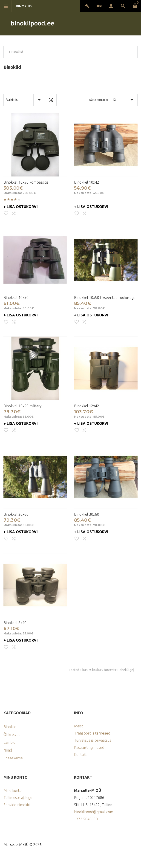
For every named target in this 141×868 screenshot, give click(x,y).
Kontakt (81, 755)
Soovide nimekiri (17, 805)
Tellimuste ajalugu (18, 798)
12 (114, 100)
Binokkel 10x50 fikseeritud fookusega (105, 298)
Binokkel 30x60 (87, 514)
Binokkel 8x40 (15, 623)
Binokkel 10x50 (16, 298)
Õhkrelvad (12, 735)
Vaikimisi (12, 100)
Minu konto (13, 790)
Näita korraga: (98, 100)
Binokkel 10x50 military (23, 406)
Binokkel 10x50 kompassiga (26, 182)
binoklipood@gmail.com (94, 812)
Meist (79, 726)
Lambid (9, 742)
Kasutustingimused (89, 747)
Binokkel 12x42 (87, 406)
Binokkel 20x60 (16, 514)
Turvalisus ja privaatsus (93, 740)
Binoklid (10, 727)
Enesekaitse (13, 758)
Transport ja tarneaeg (92, 733)
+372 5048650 (86, 819)
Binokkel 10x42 (87, 182)
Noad (8, 750)
